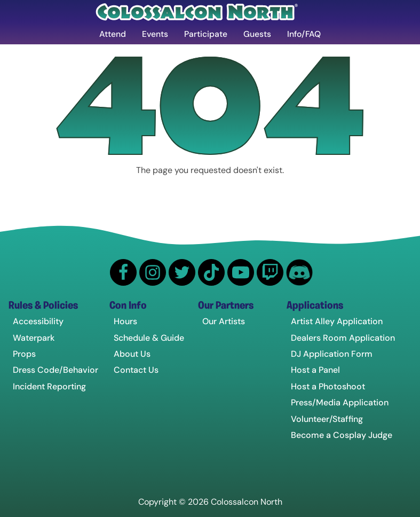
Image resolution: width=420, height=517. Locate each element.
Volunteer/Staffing (327, 419)
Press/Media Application (340, 403)
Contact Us (136, 370)
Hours (125, 322)
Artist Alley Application (337, 322)
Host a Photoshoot (328, 386)
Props (24, 354)
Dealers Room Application (343, 338)
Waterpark (34, 338)
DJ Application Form (332, 354)
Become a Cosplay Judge (342, 436)
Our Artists (224, 322)
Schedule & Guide (149, 338)
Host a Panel (315, 370)
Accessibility (38, 322)
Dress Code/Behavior (56, 370)
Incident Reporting (49, 386)
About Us (132, 354)
